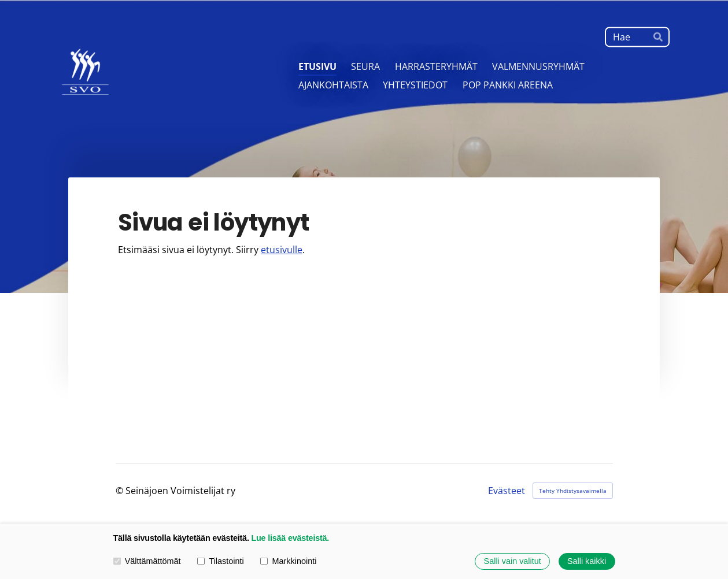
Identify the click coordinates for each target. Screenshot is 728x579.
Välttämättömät (147, 561)
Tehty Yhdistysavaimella (573, 491)
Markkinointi (288, 561)
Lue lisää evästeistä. (290, 538)
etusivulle (282, 250)
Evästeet (507, 491)
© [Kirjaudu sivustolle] (121, 491)
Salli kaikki (587, 561)
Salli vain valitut (513, 561)
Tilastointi (220, 561)
